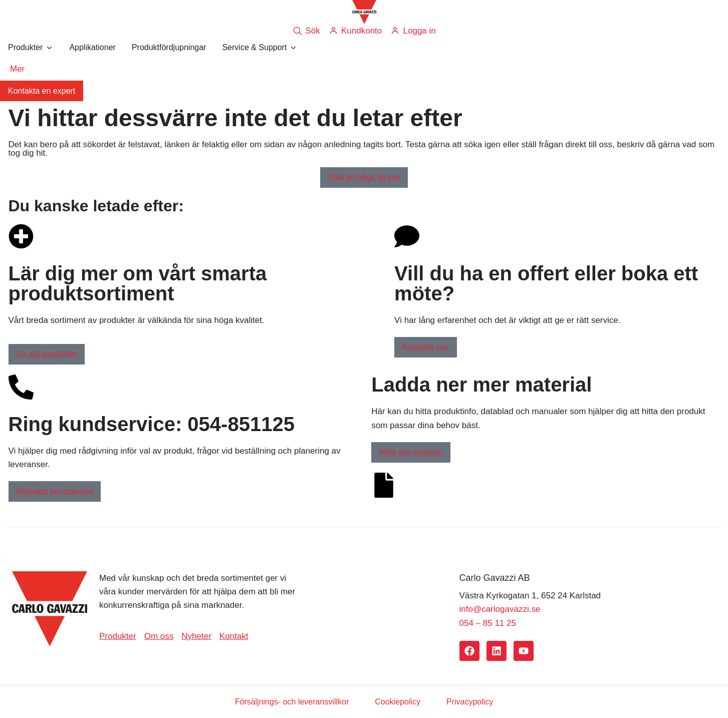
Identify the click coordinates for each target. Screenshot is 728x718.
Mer (17, 69)
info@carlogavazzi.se (500, 609)
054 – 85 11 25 (488, 623)
